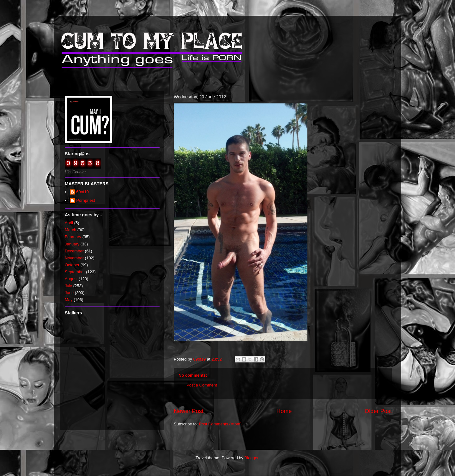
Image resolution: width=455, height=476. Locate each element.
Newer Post (189, 411)
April (69, 223)
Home (284, 411)
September (75, 272)
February (73, 237)
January (72, 244)
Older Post (378, 411)
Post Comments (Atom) (220, 424)
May (69, 300)
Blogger (252, 458)
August (71, 279)
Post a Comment (202, 385)
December (74, 251)
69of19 (82, 192)
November (74, 258)
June (69, 293)
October (72, 265)
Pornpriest (85, 200)
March (70, 230)
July (68, 286)
